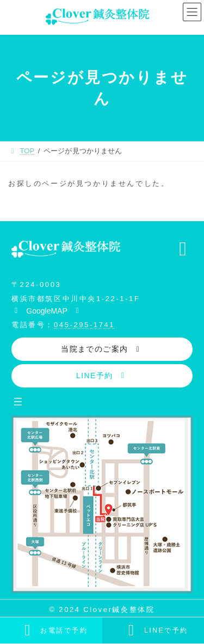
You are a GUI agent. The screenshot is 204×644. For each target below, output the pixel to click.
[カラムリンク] (51, 630)
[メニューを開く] (18, 402)
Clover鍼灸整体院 (119, 609)
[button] (47, 310)
